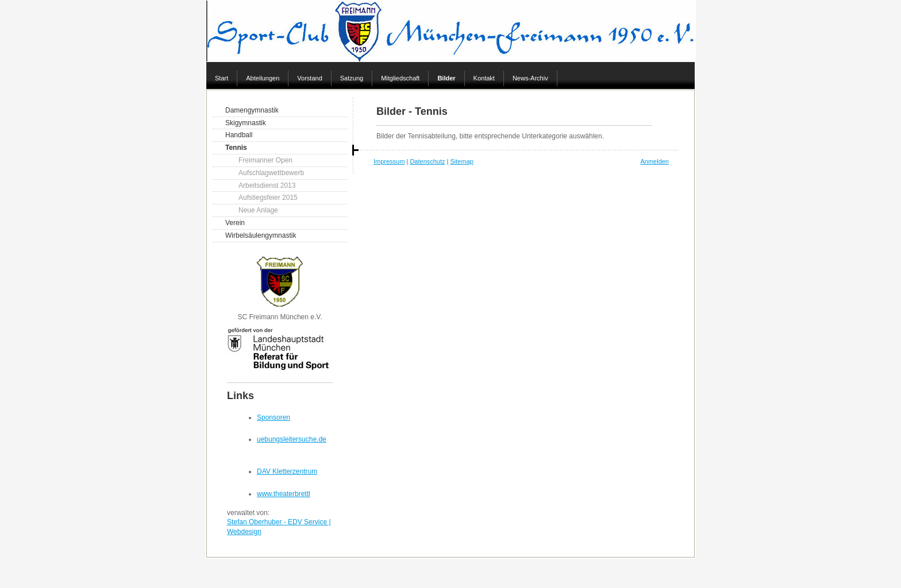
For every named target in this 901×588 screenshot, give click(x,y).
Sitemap (462, 161)
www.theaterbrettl (284, 494)
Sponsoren (274, 417)
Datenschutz (427, 161)
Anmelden (654, 161)
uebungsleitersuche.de (292, 439)
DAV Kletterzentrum (287, 471)
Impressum (389, 161)
